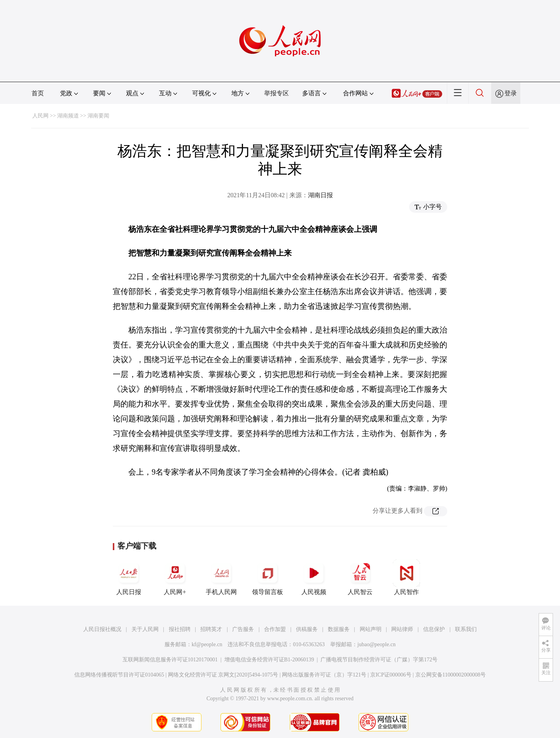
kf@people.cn (207, 644)
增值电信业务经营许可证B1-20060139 (269, 660)
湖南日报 (320, 195)
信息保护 (434, 629)
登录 (511, 93)
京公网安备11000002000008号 (451, 675)
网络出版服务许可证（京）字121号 (324, 675)
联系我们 (466, 629)
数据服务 (339, 629)
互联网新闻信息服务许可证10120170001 (170, 660)
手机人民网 (221, 577)
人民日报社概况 (102, 629)
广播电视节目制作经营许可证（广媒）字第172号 (379, 660)
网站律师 (402, 629)
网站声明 (371, 629)
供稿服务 (307, 629)
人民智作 (406, 577)
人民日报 (129, 577)
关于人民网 (145, 629)
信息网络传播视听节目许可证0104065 (119, 675)
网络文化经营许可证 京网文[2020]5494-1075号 (223, 675)
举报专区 (276, 93)
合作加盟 (275, 629)
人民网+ (175, 577)
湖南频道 (68, 116)
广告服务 (243, 629)
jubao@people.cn (376, 644)
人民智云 (360, 577)
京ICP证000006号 (391, 675)
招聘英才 (211, 629)
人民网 (40, 116)
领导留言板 (268, 577)
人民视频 (314, 577)
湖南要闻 (98, 116)
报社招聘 (180, 629)
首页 (38, 93)
